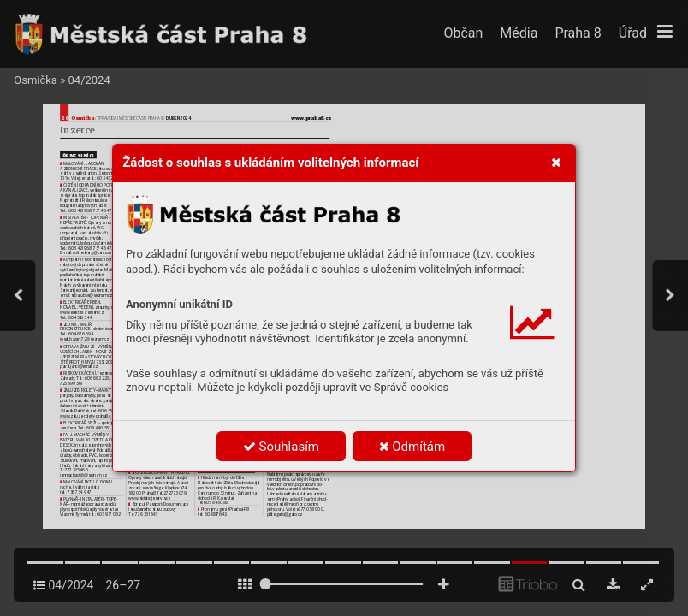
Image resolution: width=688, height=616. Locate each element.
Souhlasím (281, 447)
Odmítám (412, 447)
